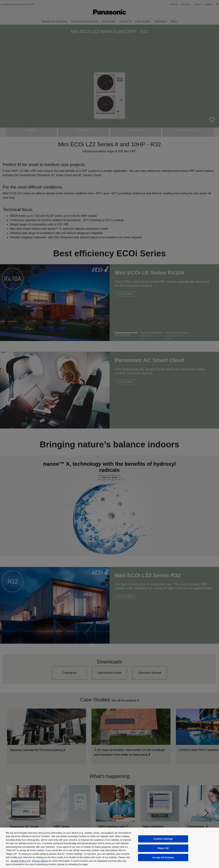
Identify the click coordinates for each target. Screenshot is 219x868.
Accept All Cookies (163, 857)
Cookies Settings (163, 839)
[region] (109, 848)
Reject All (163, 848)
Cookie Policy (18, 861)
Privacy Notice (40, 861)
